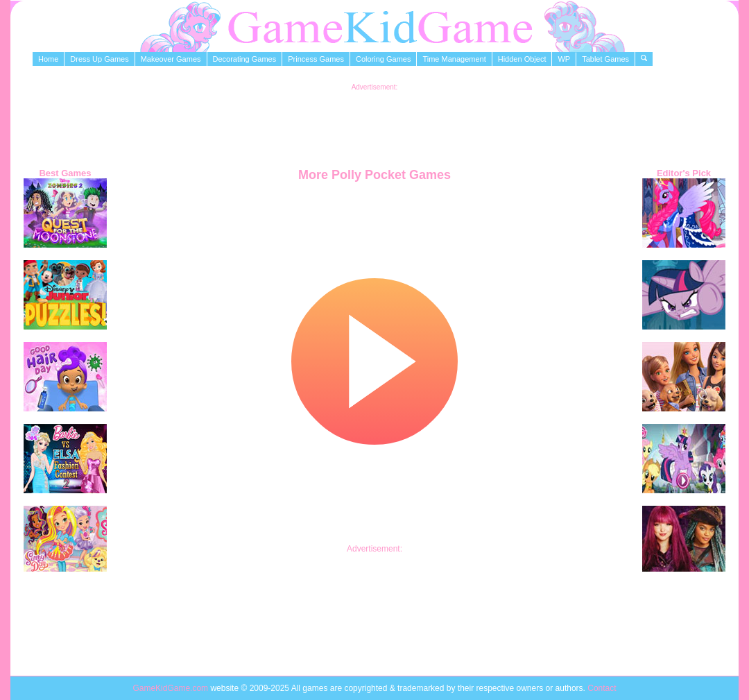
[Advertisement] (374, 122)
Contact (602, 688)
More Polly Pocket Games (374, 175)
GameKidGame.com (171, 688)
